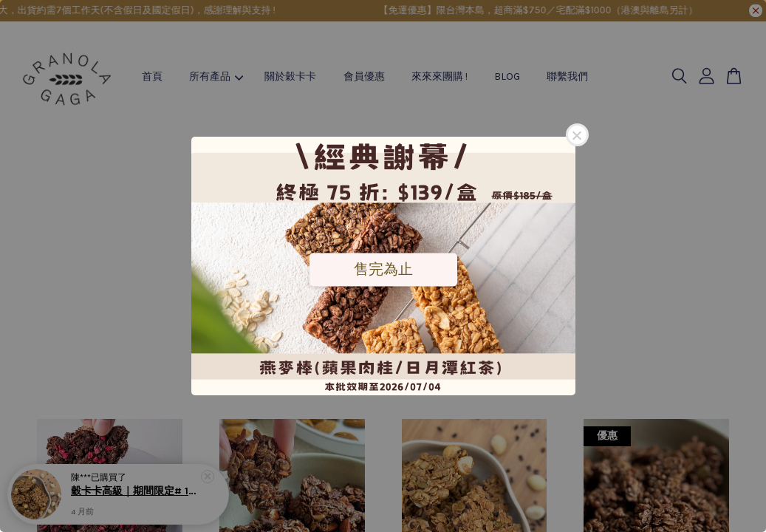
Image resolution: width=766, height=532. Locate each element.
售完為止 (383, 269)
